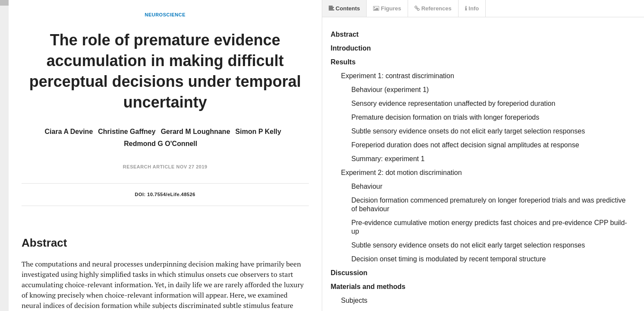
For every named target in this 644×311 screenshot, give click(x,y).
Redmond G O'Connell (160, 144)
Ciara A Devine (69, 132)
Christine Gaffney (127, 132)
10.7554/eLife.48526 (171, 194)
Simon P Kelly (258, 132)
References (433, 8)
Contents (344, 8)
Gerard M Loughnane (196, 132)
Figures (387, 8)
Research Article (149, 167)
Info (472, 8)
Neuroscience (165, 15)
